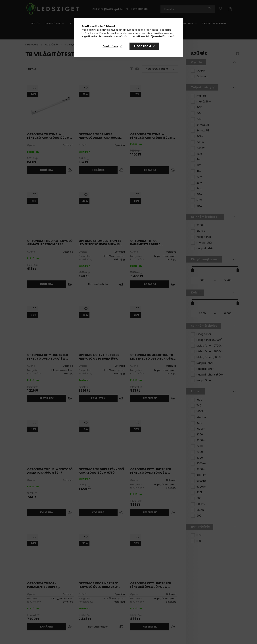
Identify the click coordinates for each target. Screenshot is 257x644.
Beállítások (110, 46)
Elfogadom (142, 46)
